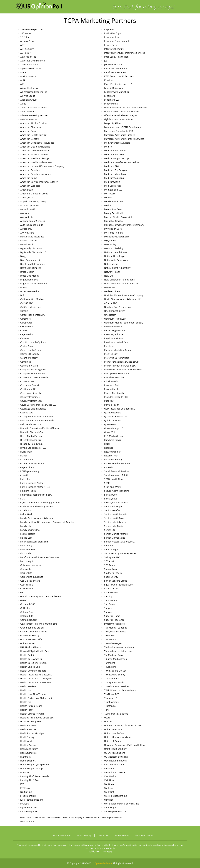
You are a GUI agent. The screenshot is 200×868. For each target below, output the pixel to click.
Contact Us (103, 836)
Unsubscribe (122, 836)
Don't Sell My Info (144, 836)
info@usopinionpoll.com (111, 817)
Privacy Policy (84, 836)
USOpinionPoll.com (102, 863)
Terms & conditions (61, 836)
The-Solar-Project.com (32, 29)
